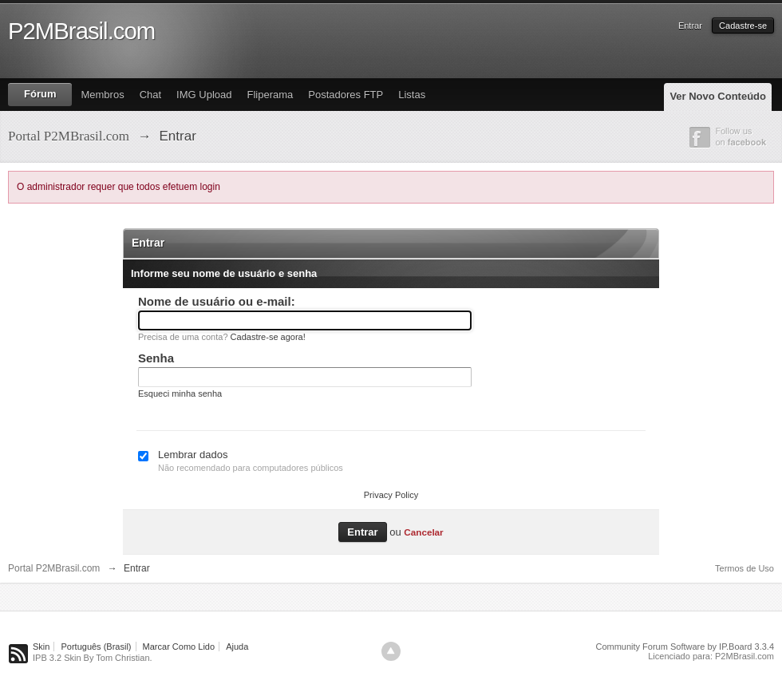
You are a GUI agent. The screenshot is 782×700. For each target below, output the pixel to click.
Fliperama (270, 95)
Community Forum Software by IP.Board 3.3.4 (685, 647)
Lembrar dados (193, 455)
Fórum (40, 94)
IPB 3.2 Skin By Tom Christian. (93, 658)
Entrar (690, 26)
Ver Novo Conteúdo (718, 96)
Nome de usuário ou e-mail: (217, 301)
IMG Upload (204, 95)
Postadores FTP (346, 95)
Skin (41, 647)
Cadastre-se (743, 26)
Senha (156, 358)
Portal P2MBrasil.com (54, 568)
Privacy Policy (391, 495)
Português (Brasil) (96, 647)
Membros (102, 95)
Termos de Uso (744, 568)
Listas (412, 95)
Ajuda (237, 647)
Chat (150, 95)
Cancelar (423, 532)
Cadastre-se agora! (268, 337)
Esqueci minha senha (180, 394)
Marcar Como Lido (179, 647)
